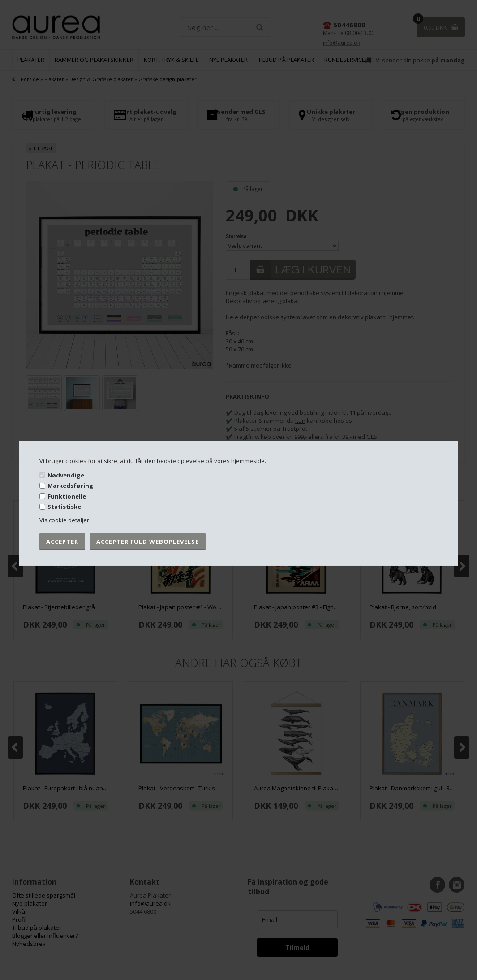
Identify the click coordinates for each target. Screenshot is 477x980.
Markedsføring (70, 486)
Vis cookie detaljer (64, 520)
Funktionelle (67, 496)
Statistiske (64, 507)
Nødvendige (66, 475)
